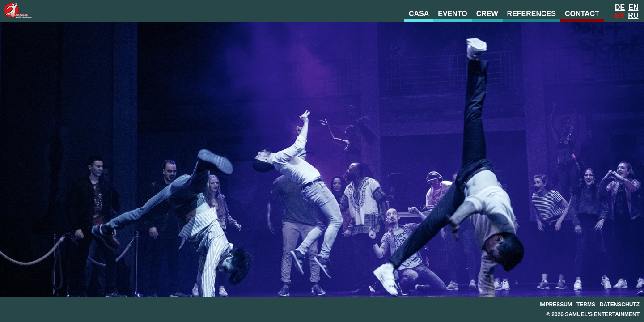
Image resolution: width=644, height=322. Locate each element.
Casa (419, 14)
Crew (487, 14)
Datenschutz (620, 305)
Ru (633, 15)
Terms (586, 305)
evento (453, 14)
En (633, 7)
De (620, 7)
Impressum (556, 305)
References (532, 14)
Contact (582, 14)
